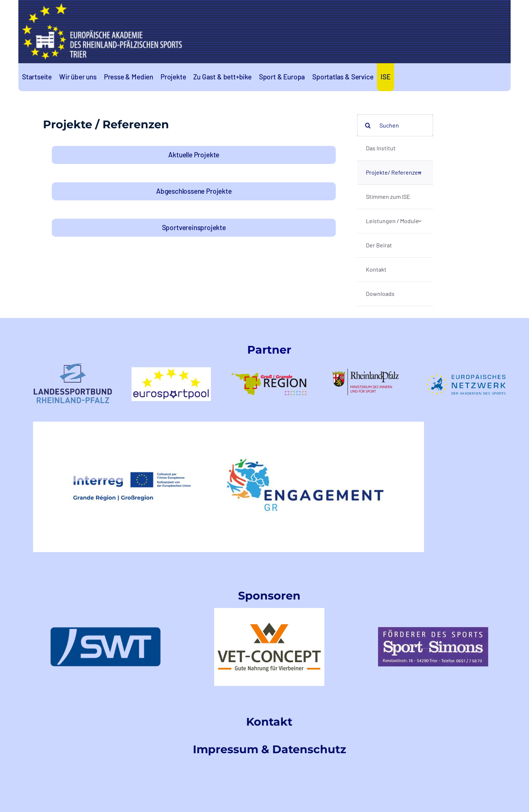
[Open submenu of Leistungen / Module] (420, 221)
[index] (433, 630)
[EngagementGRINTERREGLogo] (228, 424)
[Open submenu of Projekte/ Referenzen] (420, 173)
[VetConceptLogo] (269, 611)
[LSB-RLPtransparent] (73, 366)
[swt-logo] (105, 630)
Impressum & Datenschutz (269, 749)
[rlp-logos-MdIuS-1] (368, 371)
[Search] (368, 125)
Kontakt (269, 722)
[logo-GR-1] (269, 365)
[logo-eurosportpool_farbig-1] (171, 370)
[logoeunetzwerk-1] (466, 377)
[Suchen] (395, 125)
